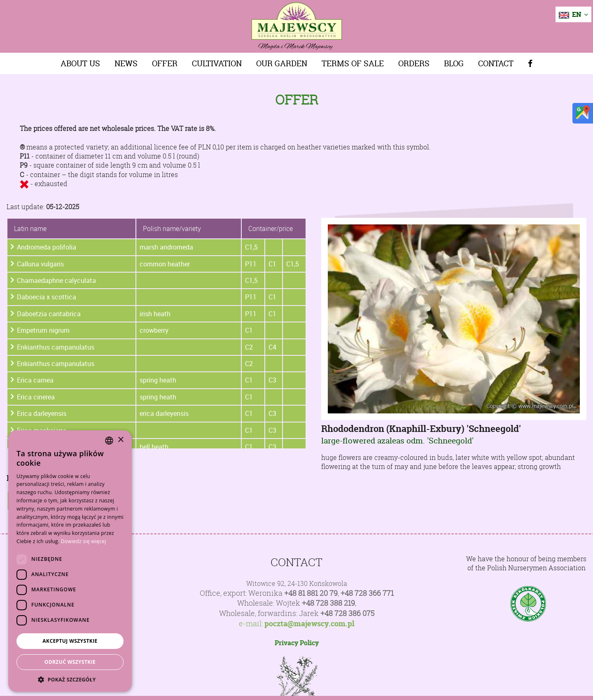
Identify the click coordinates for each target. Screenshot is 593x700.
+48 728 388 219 (328, 603)
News (126, 63)
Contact (496, 63)
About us (80, 63)
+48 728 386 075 (347, 613)
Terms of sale (353, 63)
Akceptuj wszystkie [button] (70, 641)
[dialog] (70, 561)
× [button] (120, 440)
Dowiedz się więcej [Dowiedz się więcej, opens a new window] (84, 541)
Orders (414, 63)
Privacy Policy (297, 643)
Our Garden (282, 63)
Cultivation (217, 63)
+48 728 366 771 (367, 593)
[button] (70, 679)
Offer (165, 63)
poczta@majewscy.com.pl (309, 624)
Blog (454, 63)
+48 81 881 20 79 (311, 593)
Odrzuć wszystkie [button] (70, 662)
